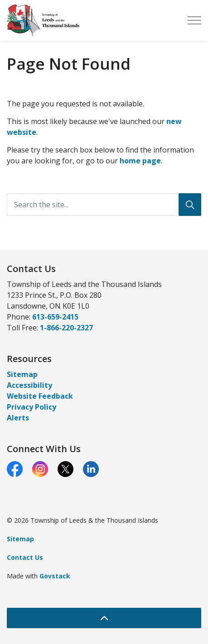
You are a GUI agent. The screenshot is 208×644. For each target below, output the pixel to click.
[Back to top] (104, 618)
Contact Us (25, 557)
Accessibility (29, 385)
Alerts (18, 418)
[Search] (190, 205)
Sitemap (22, 374)
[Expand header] (194, 20)
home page (140, 161)
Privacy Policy (31, 407)
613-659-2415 (55, 317)
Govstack (55, 576)
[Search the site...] (104, 205)
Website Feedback (40, 396)
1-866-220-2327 (66, 328)
